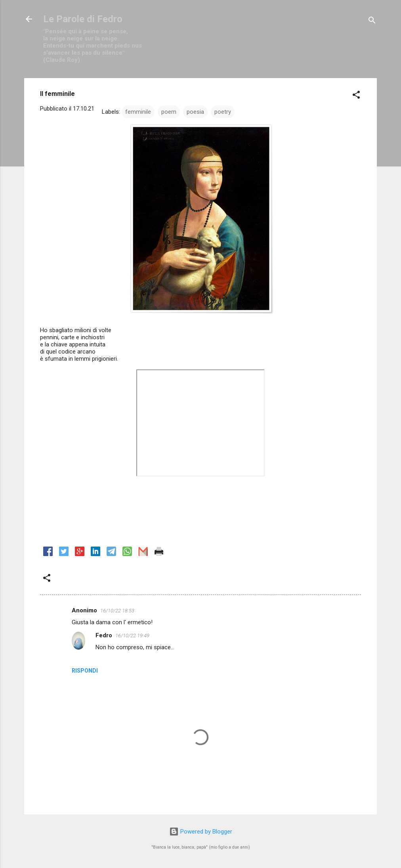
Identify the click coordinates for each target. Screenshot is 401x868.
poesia (195, 112)
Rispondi (85, 671)
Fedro (104, 635)
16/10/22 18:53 (117, 611)
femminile (138, 112)
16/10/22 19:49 (132, 636)
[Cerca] (372, 22)
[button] (356, 96)
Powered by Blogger (201, 832)
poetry (223, 112)
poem (169, 112)
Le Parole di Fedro (83, 19)
